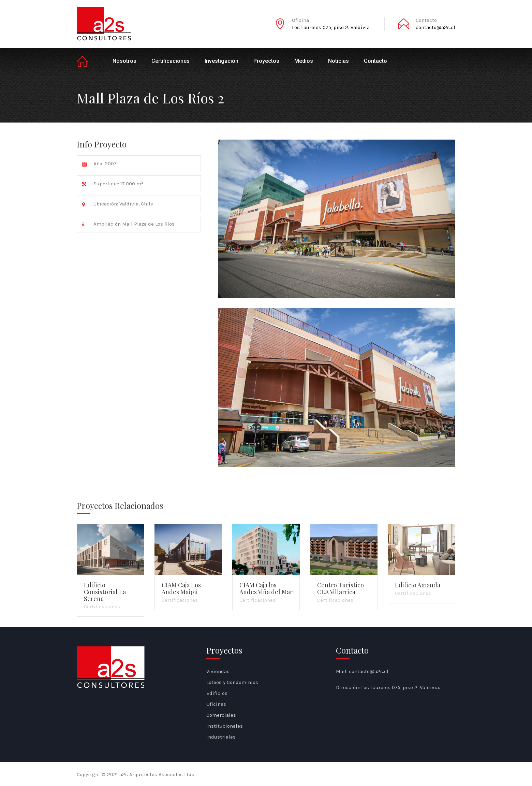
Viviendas (218, 671)
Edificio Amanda (418, 585)
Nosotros (124, 61)
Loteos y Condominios (232, 682)
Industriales (221, 737)
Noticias (338, 61)
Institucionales (225, 726)
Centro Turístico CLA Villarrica (341, 588)
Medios (304, 61)
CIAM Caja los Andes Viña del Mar (266, 588)
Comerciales (221, 715)
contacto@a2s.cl (435, 27)
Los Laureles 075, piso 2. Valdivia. (331, 27)
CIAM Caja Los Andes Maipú (181, 588)
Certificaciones (171, 61)
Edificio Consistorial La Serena (105, 592)
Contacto (375, 61)
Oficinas (216, 704)
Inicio (88, 61)
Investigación (221, 61)
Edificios (217, 693)
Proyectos (266, 61)
